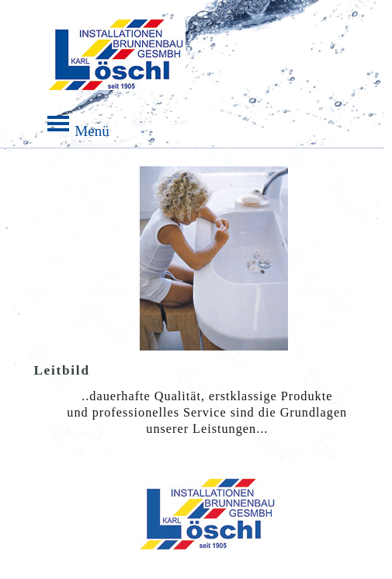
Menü (116, 79)
